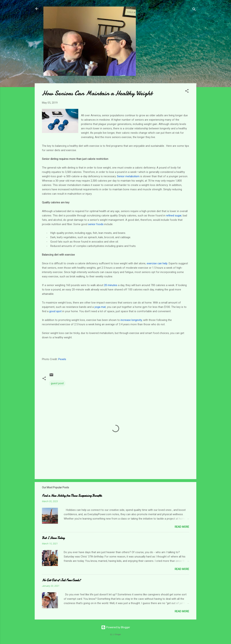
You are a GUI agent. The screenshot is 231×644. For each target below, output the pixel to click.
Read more (182, 527)
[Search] (194, 10)
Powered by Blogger (116, 627)
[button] (187, 92)
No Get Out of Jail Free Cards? (61, 580)
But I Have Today (53, 538)
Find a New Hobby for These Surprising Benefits (72, 496)
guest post (57, 383)
